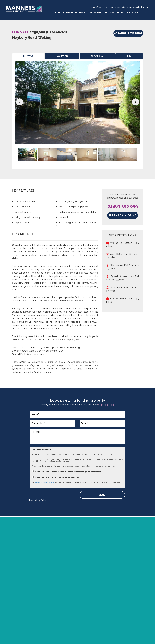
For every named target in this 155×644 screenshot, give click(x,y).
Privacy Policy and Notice (44, 482)
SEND (102, 495)
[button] (20, 102)
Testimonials (123, 12)
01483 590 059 (123, 206)
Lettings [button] (68, 12)
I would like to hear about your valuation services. (55, 477)
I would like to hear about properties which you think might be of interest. (66, 471)
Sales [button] (79, 12)
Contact (144, 12)
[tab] (28, 56)
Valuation (90, 12)
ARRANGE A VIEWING (128, 33)
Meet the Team (106, 12)
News (135, 12)
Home (57, 12)
